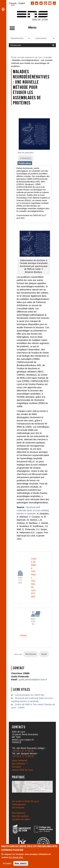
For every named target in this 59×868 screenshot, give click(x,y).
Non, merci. (21, 863)
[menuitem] (13, 3)
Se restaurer (18, 808)
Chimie (23, 636)
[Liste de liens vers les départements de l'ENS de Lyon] (21, 38)
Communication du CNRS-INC (30, 695)
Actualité (48, 57)
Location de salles (21, 819)
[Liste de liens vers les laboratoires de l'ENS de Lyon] (46, 38)
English (22, 3)
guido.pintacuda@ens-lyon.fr (33, 680)
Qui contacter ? (20, 764)
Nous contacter (20, 760)
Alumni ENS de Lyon (22, 770)
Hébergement (19, 804)
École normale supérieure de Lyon (27, 57)
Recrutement (18, 813)
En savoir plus (16, 857)
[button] (3, 9)
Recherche (31, 654)
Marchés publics (20, 816)
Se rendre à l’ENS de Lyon (25, 801)
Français (13, 3)
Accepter (7, 863)
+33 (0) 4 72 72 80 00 (23, 756)
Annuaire (17, 767)
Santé (44, 654)
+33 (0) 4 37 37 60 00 (23, 751)
